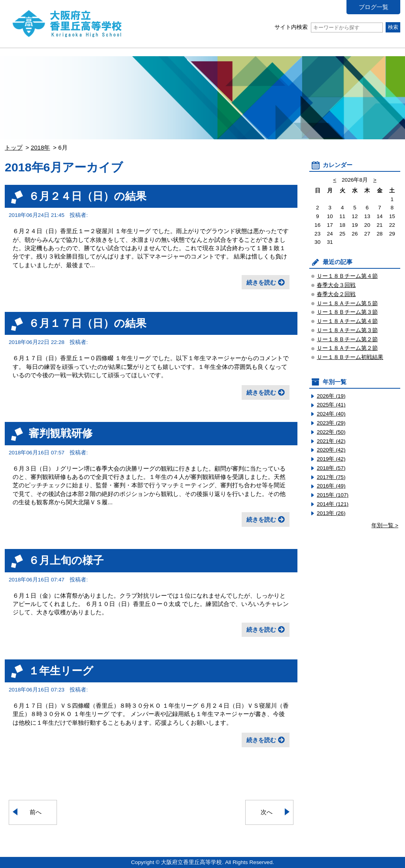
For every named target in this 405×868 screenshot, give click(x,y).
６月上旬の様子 (66, 560)
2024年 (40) (331, 414)
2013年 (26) (331, 513)
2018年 (41, 147)
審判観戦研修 (61, 433)
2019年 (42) (331, 459)
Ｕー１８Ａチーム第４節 (347, 321)
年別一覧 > (385, 525)
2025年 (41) (331, 405)
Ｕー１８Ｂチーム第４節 (347, 276)
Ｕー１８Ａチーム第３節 (347, 330)
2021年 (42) (331, 441)
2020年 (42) (331, 450)
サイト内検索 (328, 27)
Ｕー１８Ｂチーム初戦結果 (350, 357)
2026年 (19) (331, 396)
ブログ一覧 (374, 7)
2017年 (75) (331, 477)
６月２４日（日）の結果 (87, 196)
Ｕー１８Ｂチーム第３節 (347, 312)
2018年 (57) (331, 468)
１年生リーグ (61, 671)
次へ (267, 812)
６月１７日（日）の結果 (87, 323)
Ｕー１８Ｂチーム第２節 (347, 339)
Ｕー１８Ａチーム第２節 (347, 348)
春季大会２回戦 (336, 294)
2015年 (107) (333, 495)
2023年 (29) (331, 423)
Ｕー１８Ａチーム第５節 (347, 303)
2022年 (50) (331, 432)
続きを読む (261, 282)
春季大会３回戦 (336, 285)
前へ (36, 812)
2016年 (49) (331, 486)
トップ (14, 147)
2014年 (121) (333, 504)
